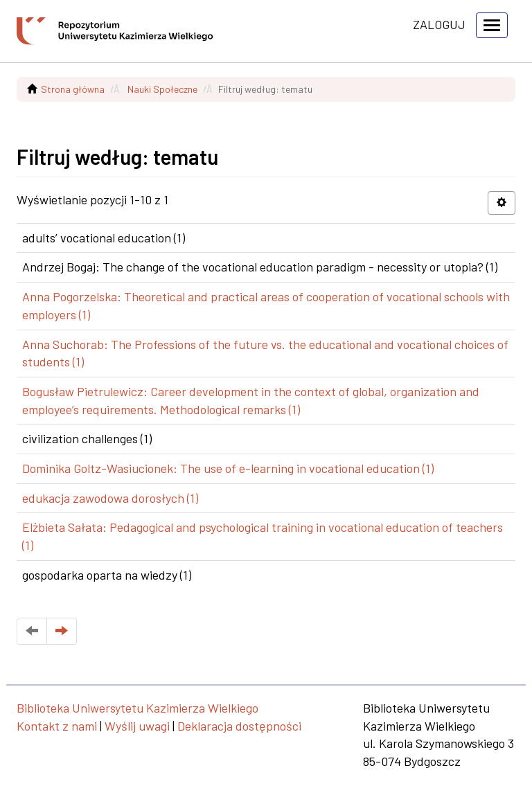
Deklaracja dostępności (239, 726)
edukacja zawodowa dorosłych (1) (110, 498)
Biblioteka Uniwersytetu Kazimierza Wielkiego (138, 708)
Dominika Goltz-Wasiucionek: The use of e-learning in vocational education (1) (228, 468)
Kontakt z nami (57, 726)
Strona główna (73, 89)
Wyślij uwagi (137, 726)
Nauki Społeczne (162, 89)
